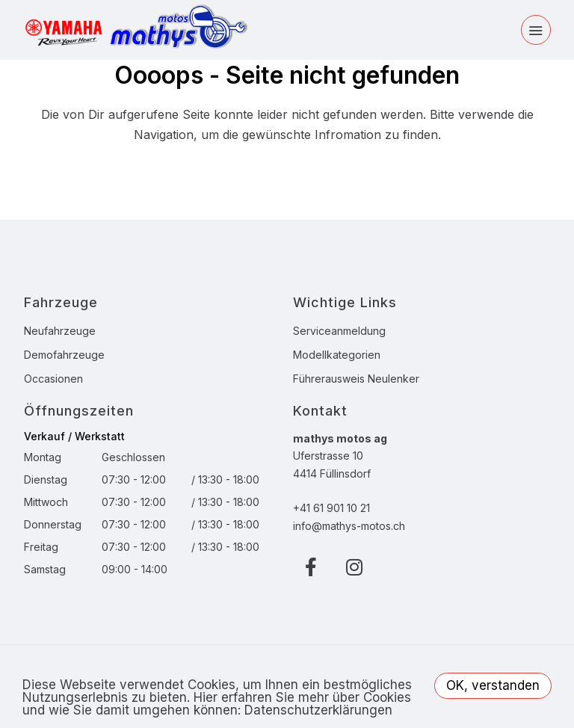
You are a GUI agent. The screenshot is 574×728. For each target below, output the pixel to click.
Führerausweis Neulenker (356, 379)
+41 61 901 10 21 (331, 508)
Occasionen (53, 379)
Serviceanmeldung (339, 331)
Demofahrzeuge (64, 355)
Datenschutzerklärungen (318, 710)
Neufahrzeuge (60, 331)
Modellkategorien (337, 355)
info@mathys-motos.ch (349, 526)
